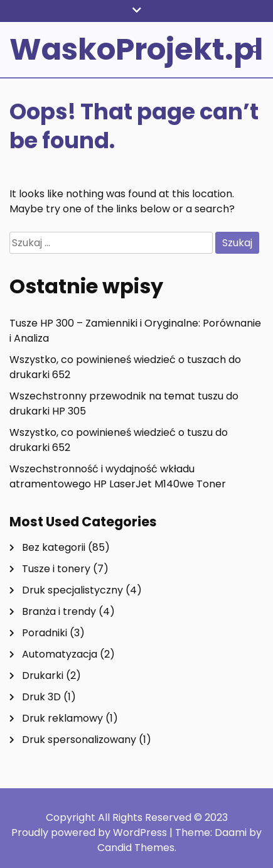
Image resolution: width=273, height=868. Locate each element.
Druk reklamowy (62, 718)
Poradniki (45, 633)
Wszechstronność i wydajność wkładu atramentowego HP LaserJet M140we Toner (118, 476)
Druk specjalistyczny (72, 590)
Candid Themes (136, 848)
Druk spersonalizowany (79, 740)
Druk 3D (41, 697)
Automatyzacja (60, 654)
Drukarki (43, 675)
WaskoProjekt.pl (136, 49)
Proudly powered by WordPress (90, 833)
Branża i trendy (59, 611)
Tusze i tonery (56, 569)
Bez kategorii (54, 547)
